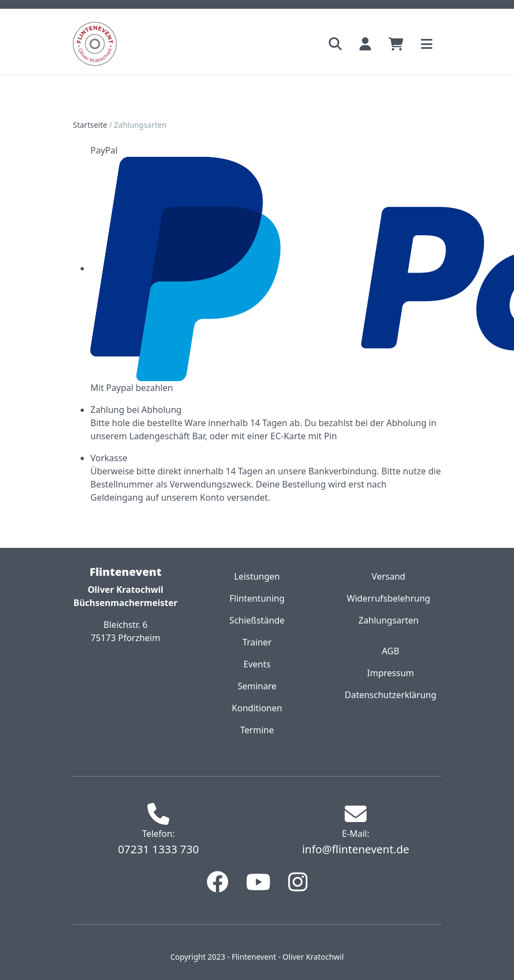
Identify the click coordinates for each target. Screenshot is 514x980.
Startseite (90, 125)
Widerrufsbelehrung (389, 598)
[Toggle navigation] (427, 44)
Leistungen (257, 576)
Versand (388, 576)
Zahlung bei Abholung (136, 410)
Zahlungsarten (389, 620)
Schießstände (257, 620)
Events (257, 664)
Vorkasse (109, 458)
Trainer (257, 642)
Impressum (391, 673)
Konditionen (257, 708)
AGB (391, 651)
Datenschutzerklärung (390, 695)
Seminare (257, 686)
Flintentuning (257, 598)
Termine (257, 730)
